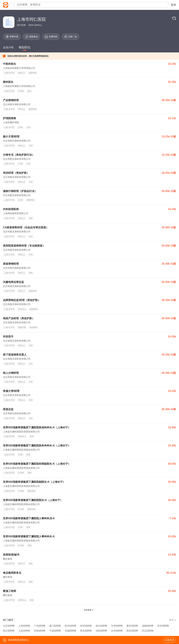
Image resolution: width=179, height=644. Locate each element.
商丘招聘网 (9, 631)
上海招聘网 (24, 626)
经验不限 (22, 327)
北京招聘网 (9, 626)
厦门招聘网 (55, 626)
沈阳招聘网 (101, 631)
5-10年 (21, 91)
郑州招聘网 (86, 626)
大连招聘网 (24, 631)
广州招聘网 (40, 626)
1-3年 (20, 127)
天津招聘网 (117, 626)
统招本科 (33, 73)
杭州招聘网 (70, 626)
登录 (173, 5)
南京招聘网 (101, 626)
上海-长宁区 (9, 73)
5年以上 (22, 73)
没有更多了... (89, 610)
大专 (28, 127)
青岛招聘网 (86, 631)
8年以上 (22, 582)
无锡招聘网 (70, 631)
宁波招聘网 (55, 631)
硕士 (30, 91)
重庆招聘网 (132, 626)
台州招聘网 (117, 631)
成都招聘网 (148, 626)
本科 (31, 218)
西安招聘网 (132, 631)
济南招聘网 (40, 631)
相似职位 (25, 47)
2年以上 (22, 109)
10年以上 (22, 309)
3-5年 (20, 200)
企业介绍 (8, 47)
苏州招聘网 (163, 626)
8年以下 (22, 564)
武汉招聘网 (148, 631)
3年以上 (22, 146)
